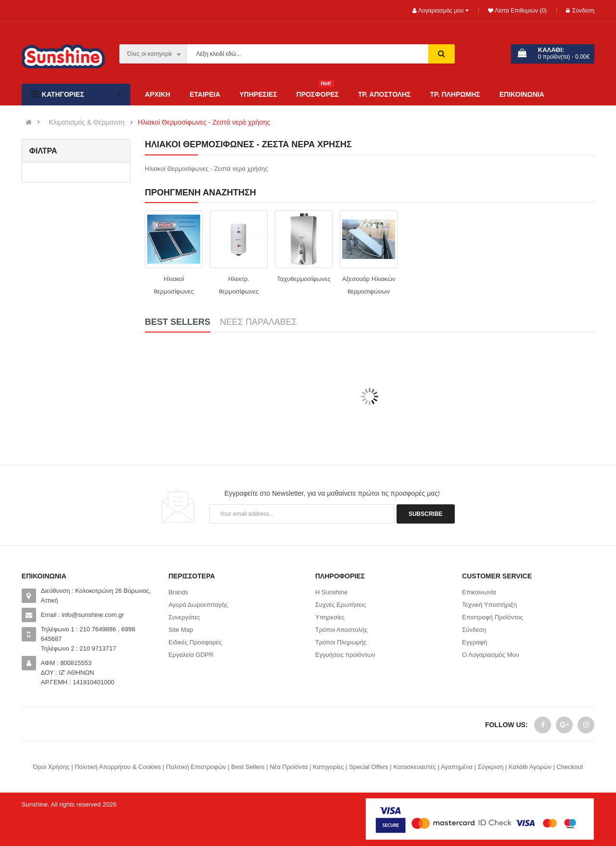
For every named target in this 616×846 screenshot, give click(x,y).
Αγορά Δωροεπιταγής (198, 605)
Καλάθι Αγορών (530, 767)
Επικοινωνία (479, 592)
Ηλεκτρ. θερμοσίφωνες (238, 285)
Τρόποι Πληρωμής (341, 642)
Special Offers (368, 767)
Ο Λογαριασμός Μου (491, 655)
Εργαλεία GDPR (191, 655)
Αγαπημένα (457, 767)
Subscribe (426, 514)
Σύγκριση (490, 767)
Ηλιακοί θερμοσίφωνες (173, 285)
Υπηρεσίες (330, 617)
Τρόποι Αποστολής (341, 630)
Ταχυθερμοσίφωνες (304, 279)
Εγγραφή (475, 642)
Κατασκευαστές (415, 767)
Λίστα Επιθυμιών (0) (520, 11)
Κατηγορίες (328, 767)
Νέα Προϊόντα (289, 767)
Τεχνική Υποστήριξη (489, 605)
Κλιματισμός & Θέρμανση (86, 122)
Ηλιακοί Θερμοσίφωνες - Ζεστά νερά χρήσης (204, 122)
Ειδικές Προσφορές (195, 642)
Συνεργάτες (184, 617)
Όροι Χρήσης (51, 767)
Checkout (570, 767)
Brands (178, 592)
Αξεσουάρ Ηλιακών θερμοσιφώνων (369, 285)
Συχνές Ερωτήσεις (341, 605)
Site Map (181, 630)
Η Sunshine (331, 592)
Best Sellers (248, 767)
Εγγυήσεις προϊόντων (345, 655)
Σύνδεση (580, 11)
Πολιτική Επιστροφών (196, 767)
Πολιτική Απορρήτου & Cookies (118, 767)
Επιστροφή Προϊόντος (493, 617)
